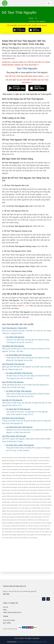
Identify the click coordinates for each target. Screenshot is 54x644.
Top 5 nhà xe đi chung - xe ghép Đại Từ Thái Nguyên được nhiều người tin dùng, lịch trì (27, 412)
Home (31, 18)
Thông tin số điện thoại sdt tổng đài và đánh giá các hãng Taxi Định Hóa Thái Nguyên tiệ (27, 421)
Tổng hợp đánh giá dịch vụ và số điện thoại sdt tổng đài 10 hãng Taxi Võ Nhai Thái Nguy (25, 385)
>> (36, 18)
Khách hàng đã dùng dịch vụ (12, 612)
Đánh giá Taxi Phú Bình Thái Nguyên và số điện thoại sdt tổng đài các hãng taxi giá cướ (27, 367)
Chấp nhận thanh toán (10, 629)
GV (14, 94)
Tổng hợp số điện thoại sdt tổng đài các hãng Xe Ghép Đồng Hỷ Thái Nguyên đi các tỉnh (28, 358)
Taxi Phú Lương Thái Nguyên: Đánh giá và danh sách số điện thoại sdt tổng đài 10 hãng (26, 439)
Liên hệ (6, 607)
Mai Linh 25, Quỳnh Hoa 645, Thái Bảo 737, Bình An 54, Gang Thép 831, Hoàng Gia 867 (27, 331)
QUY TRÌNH (7, 623)
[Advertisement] (27, 555)
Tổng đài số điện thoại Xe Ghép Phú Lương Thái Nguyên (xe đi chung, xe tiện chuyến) (29, 448)
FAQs (5, 610)
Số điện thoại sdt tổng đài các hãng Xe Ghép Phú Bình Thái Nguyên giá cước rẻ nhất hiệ (28, 376)
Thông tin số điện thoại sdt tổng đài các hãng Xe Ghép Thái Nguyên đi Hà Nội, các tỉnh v (28, 340)
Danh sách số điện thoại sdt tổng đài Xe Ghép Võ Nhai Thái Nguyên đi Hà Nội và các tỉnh (28, 394)
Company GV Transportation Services (32, 642)
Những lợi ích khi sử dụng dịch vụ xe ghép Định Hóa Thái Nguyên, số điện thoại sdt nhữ (29, 430)
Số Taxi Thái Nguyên (37, 21)
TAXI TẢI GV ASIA (9, 620)
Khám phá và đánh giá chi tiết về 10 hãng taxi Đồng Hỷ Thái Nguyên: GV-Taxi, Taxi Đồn (26, 349)
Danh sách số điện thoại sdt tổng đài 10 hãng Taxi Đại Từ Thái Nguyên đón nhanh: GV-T (27, 403)
